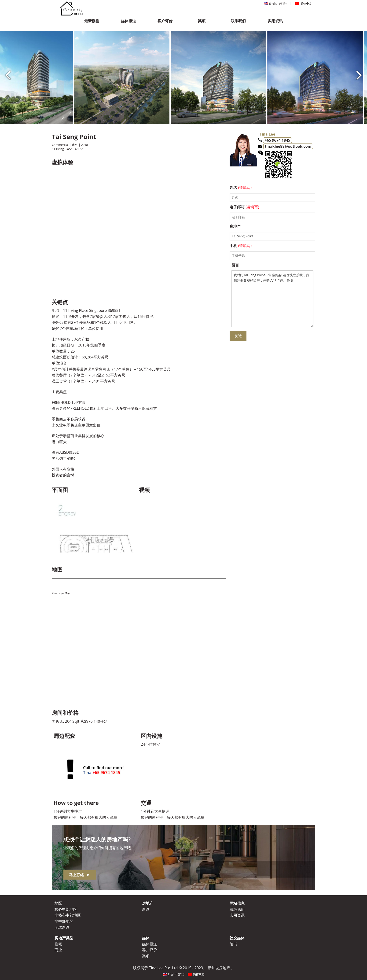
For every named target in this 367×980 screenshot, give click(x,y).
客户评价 (165, 21)
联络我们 (237, 909)
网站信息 (237, 903)
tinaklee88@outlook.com (288, 146)
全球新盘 (62, 927)
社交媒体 (237, 938)
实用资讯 (275, 21)
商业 (58, 950)
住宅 (58, 944)
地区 (58, 903)
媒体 (146, 938)
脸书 (233, 944)
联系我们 (238, 21)
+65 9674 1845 (277, 140)
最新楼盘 (92, 21)
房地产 (148, 903)
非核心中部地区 (68, 915)
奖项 (202, 21)
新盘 (146, 909)
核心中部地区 (66, 909)
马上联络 (79, 875)
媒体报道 (128, 21)
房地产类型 (64, 938)
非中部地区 (64, 921)
